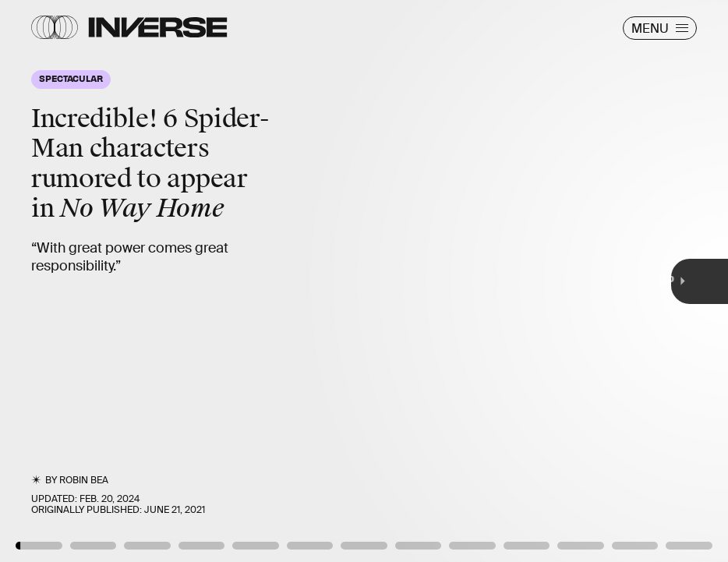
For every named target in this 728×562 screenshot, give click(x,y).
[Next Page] (484, 281)
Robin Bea (84, 480)
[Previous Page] (120, 281)
